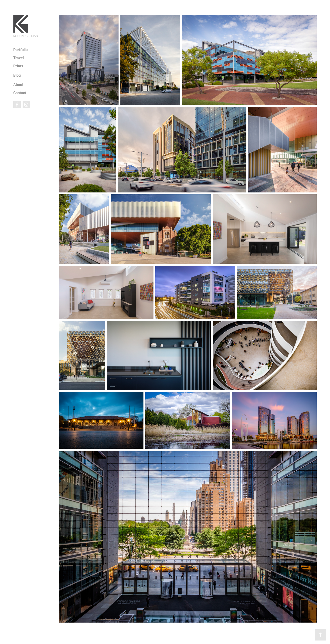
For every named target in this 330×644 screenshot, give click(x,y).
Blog (17, 75)
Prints (18, 66)
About (18, 84)
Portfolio (20, 50)
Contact (20, 93)
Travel (19, 58)
